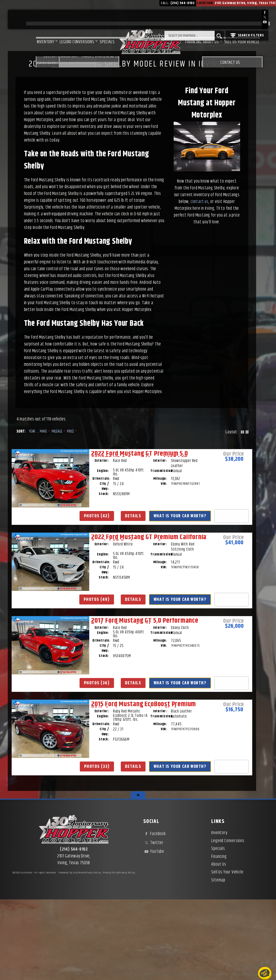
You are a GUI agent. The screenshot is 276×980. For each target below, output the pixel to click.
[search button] (219, 36)
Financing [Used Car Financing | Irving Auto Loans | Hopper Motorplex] (186, 20)
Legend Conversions (228, 921)
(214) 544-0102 (74, 930)
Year (32, 431)
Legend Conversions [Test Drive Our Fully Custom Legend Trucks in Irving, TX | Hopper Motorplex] (55, 20)
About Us (219, 945)
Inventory (20, 20)
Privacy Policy (93, 953)
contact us (200, 202)
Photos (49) (133, 604)
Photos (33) (53, 810)
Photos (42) (53, 604)
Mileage (57, 431)
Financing (219, 937)
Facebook (155, 914)
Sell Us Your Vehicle (241, 20)
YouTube (154, 932)
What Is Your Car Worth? (53, 627)
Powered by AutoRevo (72, 953)
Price (70, 431)
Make (43, 431)
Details (53, 615)
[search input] (190, 36)
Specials (89, 20)
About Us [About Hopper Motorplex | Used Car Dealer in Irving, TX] (207, 20)
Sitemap (218, 961)
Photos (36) (214, 604)
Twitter (153, 923)
